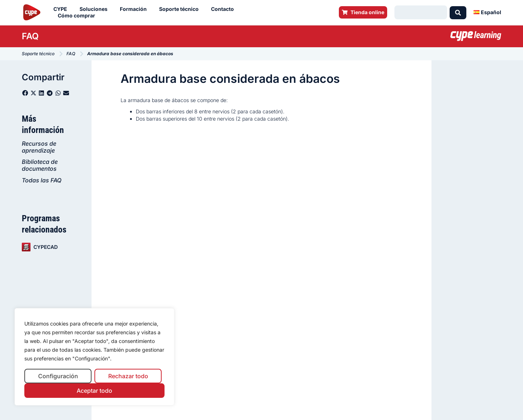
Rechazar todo (128, 376)
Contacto (224, 9)
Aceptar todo (94, 391)
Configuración (58, 376)
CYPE (62, 9)
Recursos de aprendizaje (39, 147)
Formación (135, 9)
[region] (94, 357)
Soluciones (95, 9)
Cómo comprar (78, 16)
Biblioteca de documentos (40, 165)
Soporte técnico (181, 9)
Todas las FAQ (42, 180)
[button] (25, 93)
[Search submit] (458, 12)
